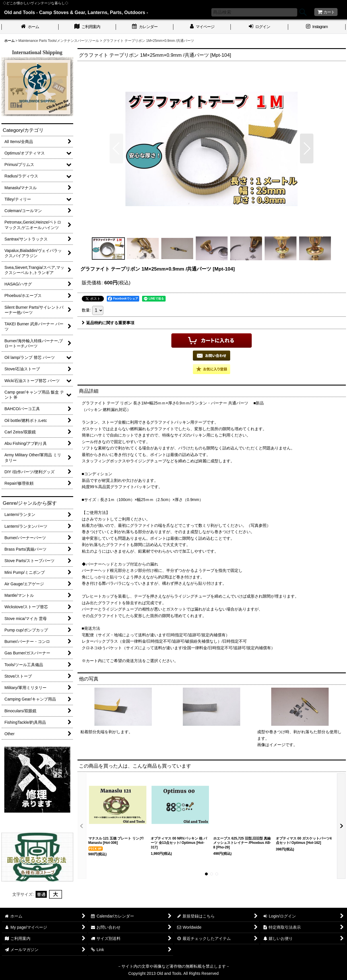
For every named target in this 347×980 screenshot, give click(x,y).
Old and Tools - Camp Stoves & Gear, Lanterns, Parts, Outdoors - (76, 12)
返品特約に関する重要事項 (108, 323)
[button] (116, 148)
